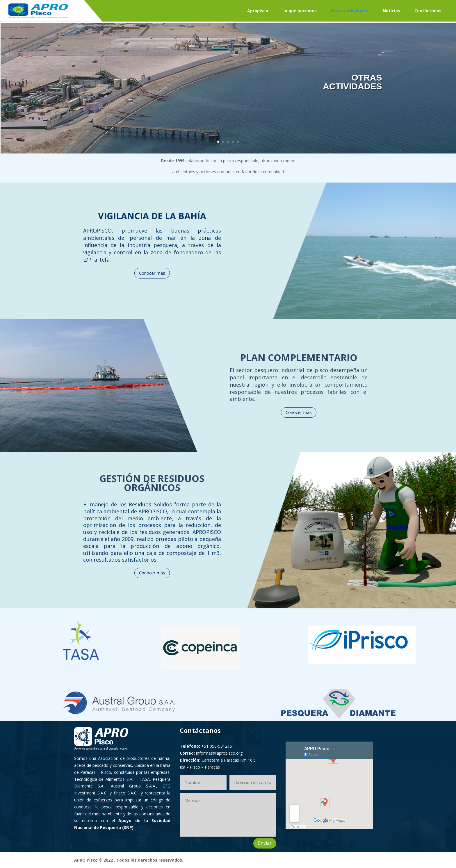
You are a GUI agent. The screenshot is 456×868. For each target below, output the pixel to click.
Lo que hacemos (300, 11)
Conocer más (152, 273)
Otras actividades (350, 11)
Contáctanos (428, 11)
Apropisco (258, 11)
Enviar (265, 843)
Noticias (391, 11)
